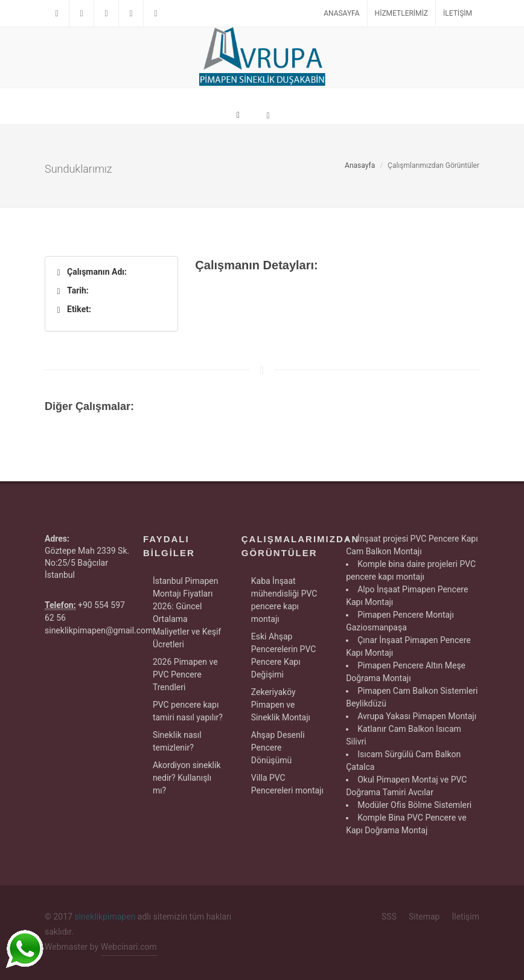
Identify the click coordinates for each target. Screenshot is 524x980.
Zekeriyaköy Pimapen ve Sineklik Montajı (281, 705)
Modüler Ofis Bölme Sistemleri (414, 805)
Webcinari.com (129, 947)
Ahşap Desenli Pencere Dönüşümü (278, 748)
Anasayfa (341, 13)
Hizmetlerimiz (401, 13)
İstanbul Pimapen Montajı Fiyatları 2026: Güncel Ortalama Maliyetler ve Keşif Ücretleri (187, 613)
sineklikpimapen (105, 917)
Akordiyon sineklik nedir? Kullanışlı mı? (187, 778)
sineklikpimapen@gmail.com (99, 630)
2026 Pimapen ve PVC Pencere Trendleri (185, 674)
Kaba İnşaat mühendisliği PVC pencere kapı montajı (284, 600)
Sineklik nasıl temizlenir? (177, 741)
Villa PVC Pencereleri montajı (287, 784)
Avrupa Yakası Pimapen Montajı (417, 716)
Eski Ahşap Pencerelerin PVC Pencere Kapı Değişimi (284, 655)
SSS (389, 917)
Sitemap (424, 917)
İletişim (458, 13)
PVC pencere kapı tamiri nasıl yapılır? (188, 711)
